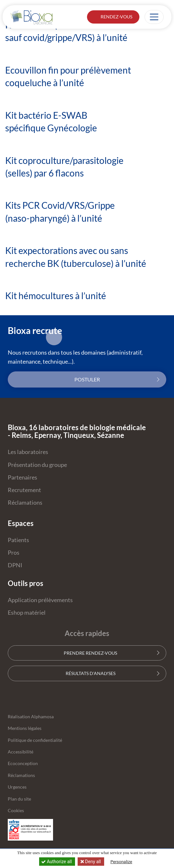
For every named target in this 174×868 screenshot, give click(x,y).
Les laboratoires (28, 452)
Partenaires (22, 477)
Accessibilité (21, 752)
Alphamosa (42, 717)
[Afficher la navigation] (154, 17)
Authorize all (57, 862)
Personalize (121, 862)
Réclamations (25, 503)
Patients (18, 540)
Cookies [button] (16, 811)
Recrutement (24, 490)
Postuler (87, 379)
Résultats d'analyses (87, 673)
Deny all (92, 862)
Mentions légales (25, 728)
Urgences (17, 787)
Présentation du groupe (37, 465)
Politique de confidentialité (35, 740)
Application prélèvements (40, 600)
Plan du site (19, 799)
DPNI (15, 565)
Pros (14, 553)
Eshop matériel (27, 613)
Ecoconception (23, 763)
